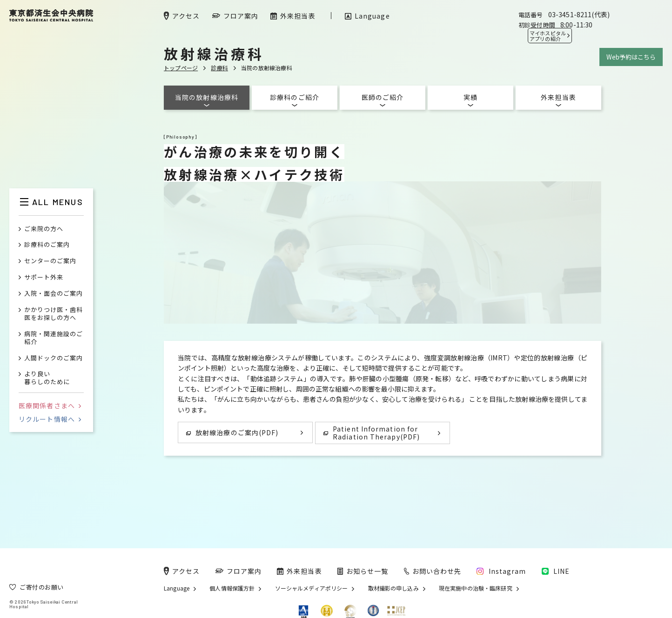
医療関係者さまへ (50, 405)
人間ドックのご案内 (54, 358)
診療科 (219, 68)
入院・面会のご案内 (54, 294)
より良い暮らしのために (47, 378)
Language (177, 588)
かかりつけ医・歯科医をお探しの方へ (54, 314)
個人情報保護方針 (232, 588)
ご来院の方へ (44, 229)
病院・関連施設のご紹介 (54, 338)
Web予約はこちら (631, 57)
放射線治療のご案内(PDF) (232, 432)
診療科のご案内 (47, 245)
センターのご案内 (50, 261)
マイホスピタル (548, 36)
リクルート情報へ (50, 419)
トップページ (181, 68)
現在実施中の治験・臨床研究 (476, 588)
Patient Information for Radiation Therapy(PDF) (372, 433)
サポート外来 (44, 277)
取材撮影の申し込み (393, 588)
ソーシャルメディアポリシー (312, 588)
